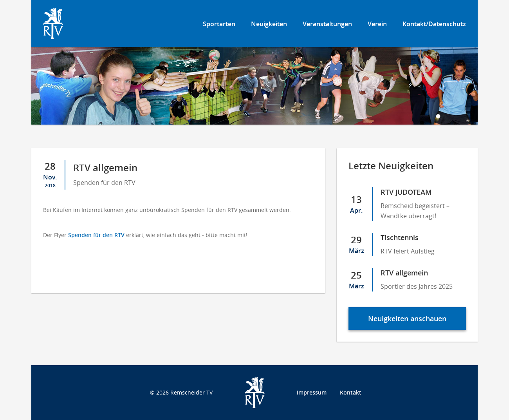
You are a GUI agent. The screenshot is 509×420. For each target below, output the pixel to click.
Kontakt (351, 392)
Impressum (312, 392)
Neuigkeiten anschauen (407, 319)
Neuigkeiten (269, 24)
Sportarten (219, 24)
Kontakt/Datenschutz (434, 24)
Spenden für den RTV (96, 235)
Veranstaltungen (327, 24)
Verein (377, 24)
